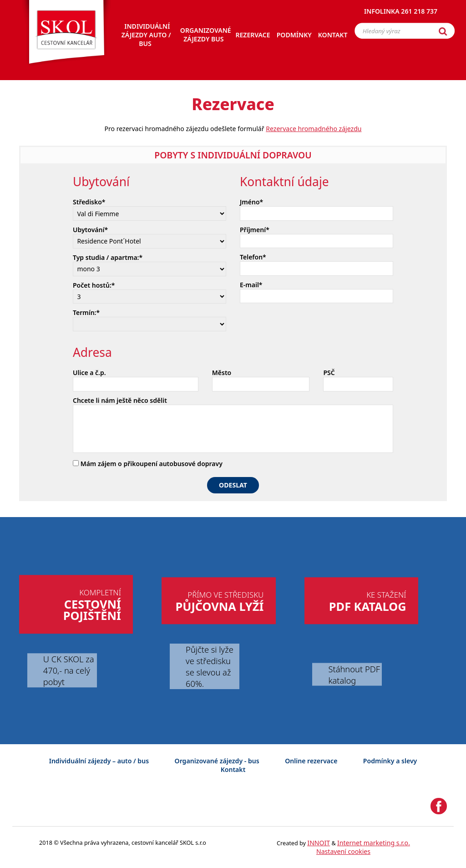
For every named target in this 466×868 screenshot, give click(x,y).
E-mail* (251, 285)
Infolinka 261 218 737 (401, 11)
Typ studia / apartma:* (108, 257)
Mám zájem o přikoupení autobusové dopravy (148, 464)
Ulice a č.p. (89, 373)
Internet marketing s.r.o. (374, 843)
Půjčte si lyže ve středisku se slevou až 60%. (210, 666)
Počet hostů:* (94, 285)
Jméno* (251, 202)
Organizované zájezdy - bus (217, 761)
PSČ (329, 373)
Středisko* (89, 202)
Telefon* (253, 257)
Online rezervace (311, 761)
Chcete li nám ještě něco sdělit (120, 400)
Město (222, 373)
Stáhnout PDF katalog (354, 674)
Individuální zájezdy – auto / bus (99, 761)
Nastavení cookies (343, 851)
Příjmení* (255, 230)
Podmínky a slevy (390, 761)
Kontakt (233, 769)
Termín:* (86, 312)
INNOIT (319, 843)
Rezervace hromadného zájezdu (314, 129)
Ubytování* (90, 230)
